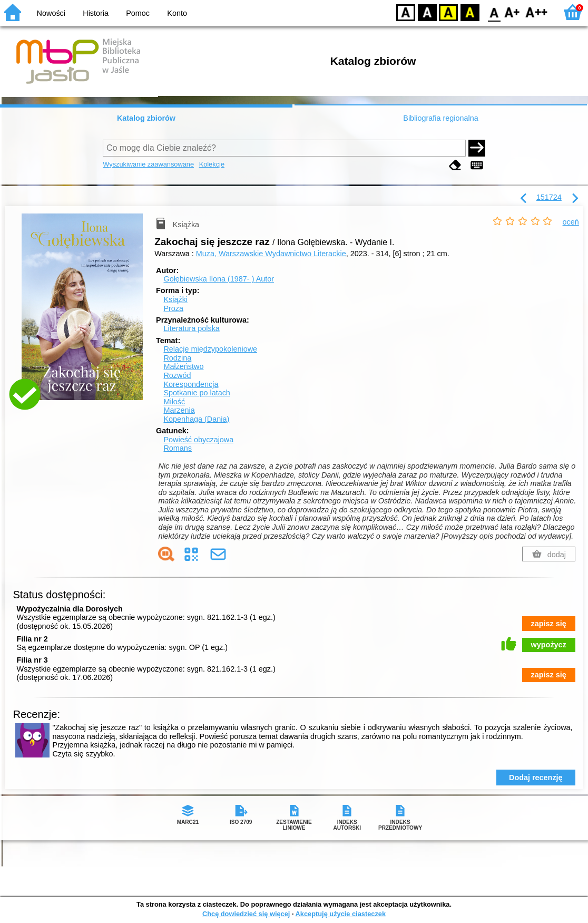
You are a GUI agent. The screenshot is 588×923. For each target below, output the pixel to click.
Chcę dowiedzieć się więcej (246, 914)
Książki (175, 299)
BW (427, 12)
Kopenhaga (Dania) (196, 419)
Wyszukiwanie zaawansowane (148, 164)
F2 (537, 12)
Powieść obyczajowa (198, 440)
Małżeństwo (183, 366)
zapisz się (549, 624)
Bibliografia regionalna (440, 118)
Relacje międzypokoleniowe (210, 349)
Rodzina (177, 358)
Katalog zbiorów (146, 118)
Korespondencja (191, 384)
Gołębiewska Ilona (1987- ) (219, 279)
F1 (512, 12)
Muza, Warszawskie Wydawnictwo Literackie (271, 254)
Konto (177, 13)
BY (470, 12)
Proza (173, 308)
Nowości (51, 13)
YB (448, 12)
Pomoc (138, 13)
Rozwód (177, 375)
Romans (178, 448)
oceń (571, 222)
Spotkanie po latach (197, 393)
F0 (494, 12)
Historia (96, 13)
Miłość (174, 402)
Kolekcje (212, 164)
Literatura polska (191, 328)
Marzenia (179, 410)
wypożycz (549, 645)
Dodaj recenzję (536, 778)
